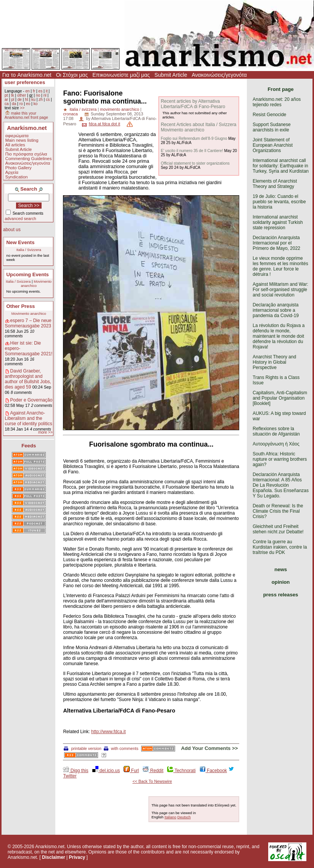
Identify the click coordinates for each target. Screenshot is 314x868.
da (14, 104)
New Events (21, 242)
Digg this (76, 771)
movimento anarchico (120, 109)
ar (6, 100)
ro (21, 104)
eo (28, 104)
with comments (121, 748)
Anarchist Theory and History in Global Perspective (274, 362)
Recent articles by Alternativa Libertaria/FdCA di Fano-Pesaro (193, 104)
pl (13, 100)
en (27, 91)
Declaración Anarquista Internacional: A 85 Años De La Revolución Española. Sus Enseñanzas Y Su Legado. (281, 485)
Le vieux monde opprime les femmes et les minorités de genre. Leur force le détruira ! (280, 266)
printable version (82, 748)
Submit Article (171, 75)
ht (27, 100)
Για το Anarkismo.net (27, 75)
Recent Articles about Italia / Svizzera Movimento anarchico (198, 127)
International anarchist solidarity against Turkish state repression (278, 222)
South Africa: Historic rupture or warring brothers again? (280, 459)
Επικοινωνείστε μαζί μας (121, 75)
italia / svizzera (83, 109)
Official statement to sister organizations (195, 163)
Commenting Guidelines (29, 159)
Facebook (213, 771)
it (47, 91)
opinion (281, 582)
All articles (15, 145)
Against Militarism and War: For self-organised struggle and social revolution (280, 290)
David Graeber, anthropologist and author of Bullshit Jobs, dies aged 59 (28, 379)
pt (6, 95)
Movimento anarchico (36, 283)
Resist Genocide (269, 115)
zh (41, 100)
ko (36, 104)
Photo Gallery (19, 168)
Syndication (17, 177)
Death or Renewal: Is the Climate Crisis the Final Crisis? (278, 511)
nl (45, 95)
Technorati (181, 771)
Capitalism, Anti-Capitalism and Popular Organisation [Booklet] (280, 398)
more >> (45, 432)
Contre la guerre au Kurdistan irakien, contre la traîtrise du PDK (280, 547)
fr (34, 91)
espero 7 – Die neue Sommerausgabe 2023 (28, 323)
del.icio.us (106, 771)
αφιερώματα (17, 136)
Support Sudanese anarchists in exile (271, 127)
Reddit (153, 771)
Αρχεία (12, 172)
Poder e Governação (31, 400)
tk (13, 95)
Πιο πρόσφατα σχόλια (26, 154)
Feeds (29, 446)
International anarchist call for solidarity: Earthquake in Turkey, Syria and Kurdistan (281, 166)
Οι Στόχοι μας (72, 75)
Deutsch (184, 817)
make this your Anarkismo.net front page (26, 115)
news (281, 569)
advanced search (21, 219)
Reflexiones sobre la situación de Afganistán (276, 431)
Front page (281, 89)
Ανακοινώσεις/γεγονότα (219, 75)
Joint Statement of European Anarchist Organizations (273, 145)
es (41, 91)
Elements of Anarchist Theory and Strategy (275, 184)
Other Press (21, 306)
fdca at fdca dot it (105, 124)
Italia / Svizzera (29, 250)
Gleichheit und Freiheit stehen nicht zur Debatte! (278, 529)
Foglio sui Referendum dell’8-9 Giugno (194, 138)
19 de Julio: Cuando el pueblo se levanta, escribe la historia (279, 202)
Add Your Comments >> (209, 748)
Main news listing (22, 140)
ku (33, 100)
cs (48, 100)
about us (12, 230)
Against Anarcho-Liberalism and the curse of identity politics (29, 418)
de (20, 100)
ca (7, 104)
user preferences (25, 82)
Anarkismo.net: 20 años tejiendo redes (277, 102)
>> (22, 108)
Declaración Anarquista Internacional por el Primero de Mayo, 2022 (276, 243)
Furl (131, 771)
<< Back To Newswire (152, 781)
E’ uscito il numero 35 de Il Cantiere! (192, 151)
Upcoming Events (28, 274)
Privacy (77, 857)
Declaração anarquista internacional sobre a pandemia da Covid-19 (276, 310)
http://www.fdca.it (109, 732)
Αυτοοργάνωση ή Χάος (276, 444)
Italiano (170, 817)
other (22, 95)
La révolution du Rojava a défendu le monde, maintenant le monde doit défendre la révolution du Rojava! (279, 336)
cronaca (70, 114)
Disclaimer (54, 857)
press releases (281, 595)
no (38, 95)
